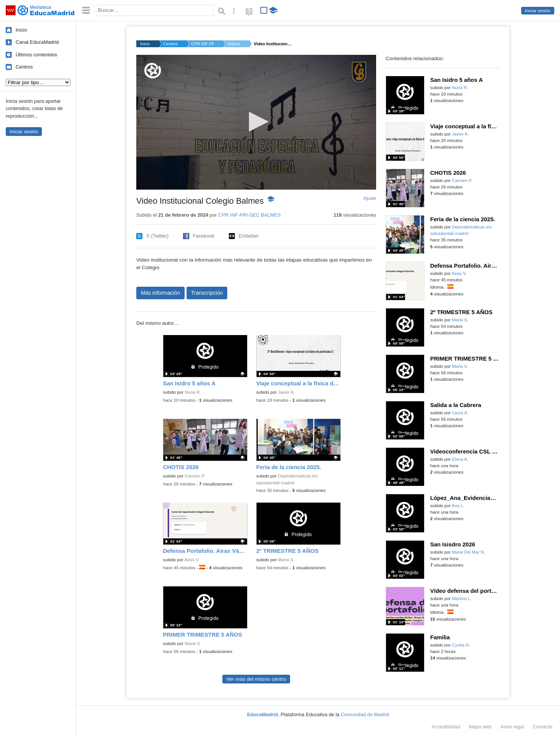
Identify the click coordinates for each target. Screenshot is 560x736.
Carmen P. (195, 476)
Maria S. (286, 560)
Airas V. (192, 560)
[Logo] (153, 71)
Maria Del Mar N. (468, 552)
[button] (256, 122)
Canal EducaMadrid (37, 42)
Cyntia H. (461, 645)
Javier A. (286, 392)
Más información (160, 293)
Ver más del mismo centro (256, 679)
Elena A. (460, 459)
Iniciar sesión (538, 11)
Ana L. (458, 506)
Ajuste (370, 198)
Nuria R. (193, 392)
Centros (24, 67)
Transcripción (207, 293)
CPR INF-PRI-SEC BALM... (203, 44)
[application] (256, 122)
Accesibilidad (446, 727)
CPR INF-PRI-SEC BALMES (249, 215)
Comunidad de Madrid (365, 714)
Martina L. (462, 599)
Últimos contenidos (36, 55)
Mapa (480, 727)
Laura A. (460, 413)
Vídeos (234, 44)
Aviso (512, 727)
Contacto (542, 727)
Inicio (21, 30)
